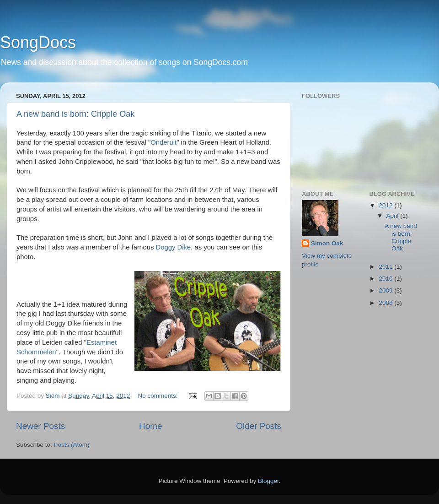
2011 (386, 267)
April (393, 216)
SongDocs (38, 42)
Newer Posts (40, 426)
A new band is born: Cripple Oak (75, 114)
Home (150, 426)
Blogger (268, 481)
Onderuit (163, 142)
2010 (386, 279)
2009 (386, 290)
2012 (386, 205)
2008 (386, 303)
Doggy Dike (173, 247)
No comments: (158, 396)
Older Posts (259, 426)
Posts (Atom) (72, 445)
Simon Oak (327, 243)
